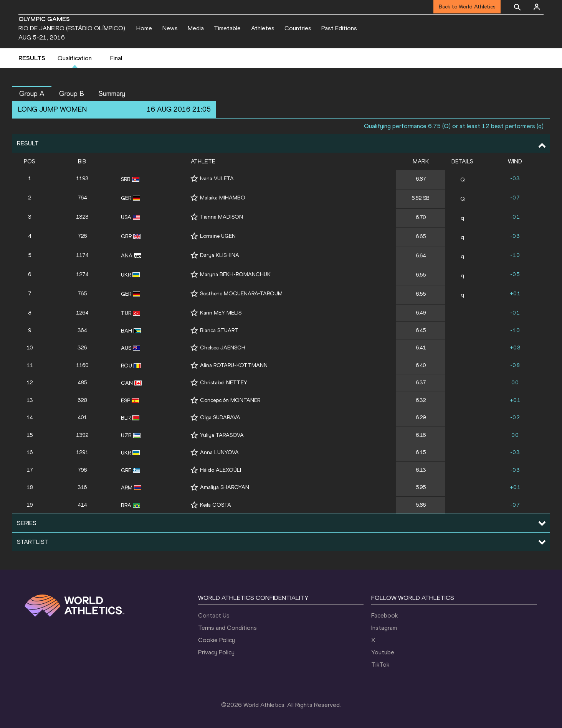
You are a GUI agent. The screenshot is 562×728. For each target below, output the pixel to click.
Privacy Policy (216, 652)
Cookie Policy (217, 640)
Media (196, 28)
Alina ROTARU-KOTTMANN (234, 365)
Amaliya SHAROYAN (225, 487)
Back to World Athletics (467, 7)
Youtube (383, 652)
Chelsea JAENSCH (223, 348)
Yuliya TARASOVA (222, 435)
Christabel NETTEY (224, 383)
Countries (298, 28)
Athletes (263, 28)
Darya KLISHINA (220, 255)
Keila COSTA (216, 505)
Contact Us (214, 615)
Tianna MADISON (221, 217)
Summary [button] (112, 94)
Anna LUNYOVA (219, 452)
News (170, 28)
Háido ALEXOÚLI (221, 470)
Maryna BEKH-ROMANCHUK (235, 274)
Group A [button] (32, 94)
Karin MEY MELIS (221, 313)
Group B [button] (72, 94)
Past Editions (339, 28)
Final (116, 58)
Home (144, 28)
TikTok (380, 665)
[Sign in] (537, 7)
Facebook (384, 615)
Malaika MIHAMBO (223, 198)
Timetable (227, 28)
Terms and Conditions (227, 628)
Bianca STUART (219, 330)
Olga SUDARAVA (220, 418)
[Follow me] (194, 179)
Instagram (384, 628)
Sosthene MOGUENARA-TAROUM (241, 294)
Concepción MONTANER (230, 400)
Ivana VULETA (217, 179)
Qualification (75, 58)
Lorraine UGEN (218, 236)
